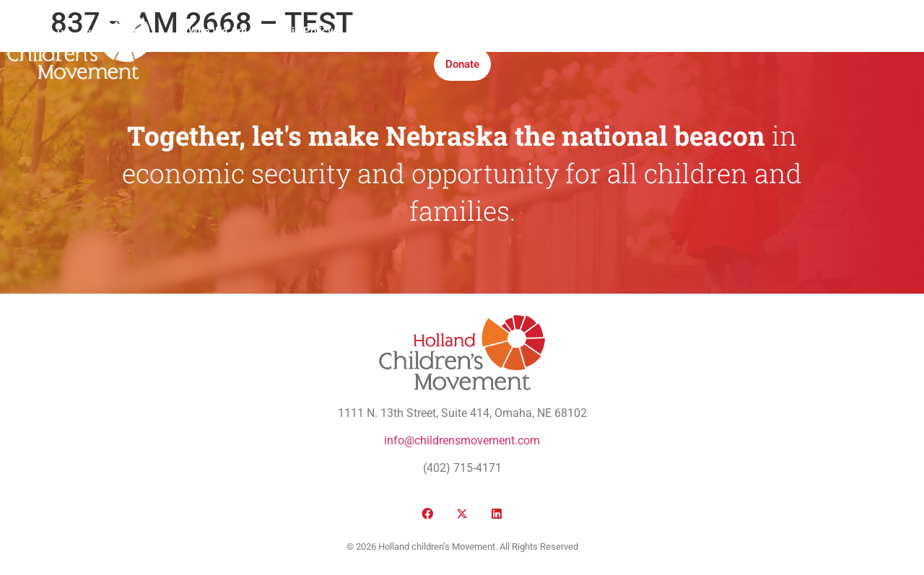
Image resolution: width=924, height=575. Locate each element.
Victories (378, 31)
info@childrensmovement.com (462, 440)
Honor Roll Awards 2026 (677, 31)
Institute (495, 31)
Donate (462, 64)
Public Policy (301, 31)
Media (437, 31)
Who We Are (218, 31)
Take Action (566, 31)
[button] (784, 48)
